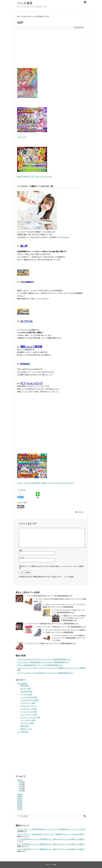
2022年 (20, 801)
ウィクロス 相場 (26, 694)
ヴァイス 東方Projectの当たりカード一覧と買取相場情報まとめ (50, 596)
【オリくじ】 (22, 137)
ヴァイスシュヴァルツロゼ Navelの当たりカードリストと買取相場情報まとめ (45, 673)
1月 (20, 791)
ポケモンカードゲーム (28, 706)
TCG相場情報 (22, 684)
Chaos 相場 (25, 686)
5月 (20, 782)
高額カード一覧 (26, 729)
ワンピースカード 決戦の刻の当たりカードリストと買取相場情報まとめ (53, 624)
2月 (20, 789)
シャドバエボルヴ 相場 (29, 697)
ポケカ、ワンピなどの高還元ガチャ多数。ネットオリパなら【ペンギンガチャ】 (46, 483)
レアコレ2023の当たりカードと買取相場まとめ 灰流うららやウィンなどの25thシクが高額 (50, 839)
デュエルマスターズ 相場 (29, 700)
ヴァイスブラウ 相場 (28, 720)
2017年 (20, 809)
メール (21, 557)
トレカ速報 (25, 3)
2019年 (20, 805)
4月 (20, 784)
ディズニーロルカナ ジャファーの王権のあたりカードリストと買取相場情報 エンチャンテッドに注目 (69, 638)
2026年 (20, 780)
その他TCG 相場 (26, 692)
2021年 (20, 803)
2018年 (20, 807)
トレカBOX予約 (23, 732)
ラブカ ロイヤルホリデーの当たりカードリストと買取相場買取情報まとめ (44, 659)
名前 (21, 550)
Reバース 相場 (26, 689)
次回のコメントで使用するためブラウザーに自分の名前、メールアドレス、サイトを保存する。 (52, 567)
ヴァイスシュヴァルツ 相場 (30, 717)
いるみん (81, 512)
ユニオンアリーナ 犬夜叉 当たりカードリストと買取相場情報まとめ (51, 644)
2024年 (20, 796)
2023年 (20, 799)
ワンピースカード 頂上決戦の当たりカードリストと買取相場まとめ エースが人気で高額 (50, 834)
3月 (20, 787)
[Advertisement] (51, 50)
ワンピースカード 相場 (29, 715)
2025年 (20, 794)
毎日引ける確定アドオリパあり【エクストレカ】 (35, 177)
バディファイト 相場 (28, 703)
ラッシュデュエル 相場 (29, 712)
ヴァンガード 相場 (27, 723)
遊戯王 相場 (25, 726)
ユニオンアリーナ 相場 (29, 709)
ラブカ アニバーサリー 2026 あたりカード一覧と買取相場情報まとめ (61, 627)
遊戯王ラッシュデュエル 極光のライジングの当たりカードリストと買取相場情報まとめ (73, 618)
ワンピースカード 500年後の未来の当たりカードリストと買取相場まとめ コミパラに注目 (50, 829)
